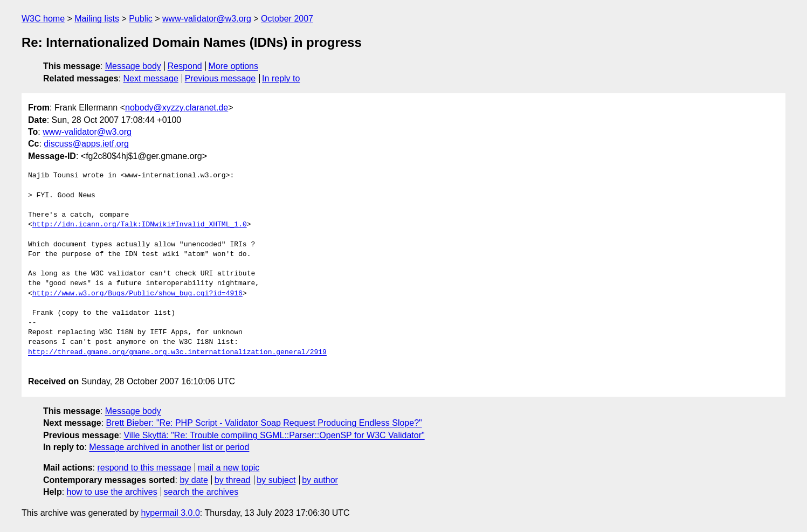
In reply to (281, 78)
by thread (233, 480)
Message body (133, 66)
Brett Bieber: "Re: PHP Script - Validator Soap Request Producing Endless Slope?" (264, 423)
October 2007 (287, 19)
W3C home (43, 19)
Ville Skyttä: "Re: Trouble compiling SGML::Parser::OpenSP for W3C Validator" (274, 435)
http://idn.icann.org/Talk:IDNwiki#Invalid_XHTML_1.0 (140, 225)
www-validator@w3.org (207, 19)
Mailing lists (97, 19)
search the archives (201, 492)
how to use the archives (112, 492)
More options (234, 66)
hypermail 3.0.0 (170, 513)
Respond (185, 66)
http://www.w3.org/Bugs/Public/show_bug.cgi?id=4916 (137, 294)
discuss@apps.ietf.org (86, 144)
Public (141, 19)
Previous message (220, 78)
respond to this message (144, 468)
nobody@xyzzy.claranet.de (177, 108)
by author (320, 480)
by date (194, 480)
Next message (151, 78)
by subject (276, 480)
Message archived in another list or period (169, 447)
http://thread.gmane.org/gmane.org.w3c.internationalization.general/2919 (177, 353)
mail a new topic (229, 468)
